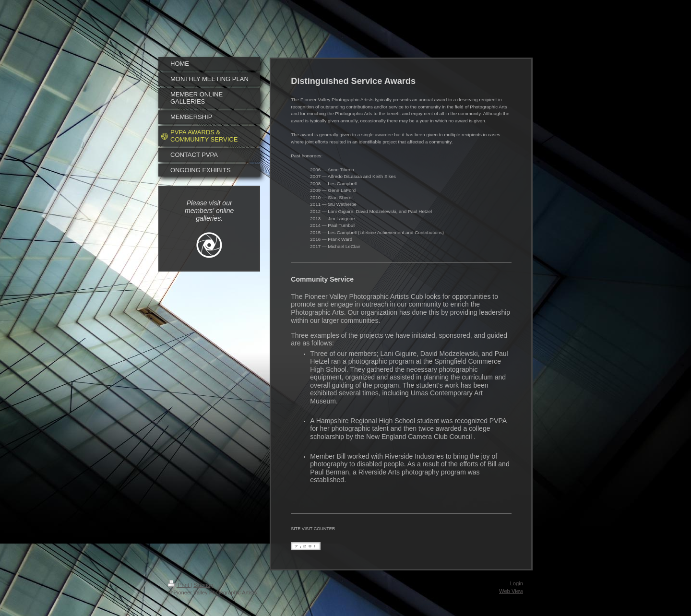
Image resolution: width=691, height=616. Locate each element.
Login (517, 583)
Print (179, 585)
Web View (511, 591)
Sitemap (203, 585)
